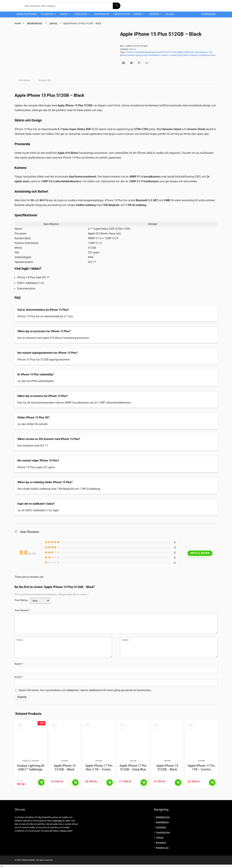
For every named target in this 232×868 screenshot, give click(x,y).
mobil (145, 55)
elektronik (189, 52)
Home (18, 23)
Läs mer (41, 783)
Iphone (53, 23)
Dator (64, 14)
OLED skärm (183, 55)
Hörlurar (81, 14)
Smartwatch (102, 14)
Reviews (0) (45, 80)
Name (19, 664)
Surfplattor (122, 14)
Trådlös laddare (31, 761)
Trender (154, 14)
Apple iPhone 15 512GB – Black (65, 768)
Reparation (161, 843)
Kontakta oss (162, 848)
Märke (138, 14)
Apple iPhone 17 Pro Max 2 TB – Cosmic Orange (99, 770)
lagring (138, 55)
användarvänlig (143, 52)
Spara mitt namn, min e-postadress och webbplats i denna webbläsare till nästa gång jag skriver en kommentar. (85, 690)
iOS (210, 52)
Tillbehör (47, 14)
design (181, 52)
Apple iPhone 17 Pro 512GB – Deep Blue (133, 768)
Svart (213, 55)
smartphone (204, 55)
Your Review (22, 610)
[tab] (24, 80)
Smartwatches (163, 833)
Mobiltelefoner (27, 14)
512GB (129, 52)
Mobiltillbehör (162, 823)
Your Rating (21, 600)
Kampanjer (208, 14)
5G (134, 52)
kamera (131, 55)
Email (19, 677)
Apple (154, 52)
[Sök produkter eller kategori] (117, 6)
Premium (194, 55)
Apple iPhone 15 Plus (167, 52)
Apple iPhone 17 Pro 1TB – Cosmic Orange (201, 770)
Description (24, 80)
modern (164, 55)
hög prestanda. (201, 52)
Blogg (170, 14)
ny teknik (173, 55)
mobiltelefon (154, 55)
